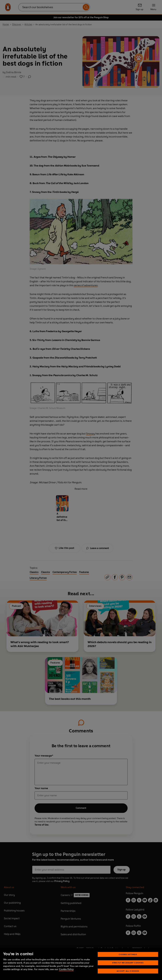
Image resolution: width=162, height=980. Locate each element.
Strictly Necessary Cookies (128, 963)
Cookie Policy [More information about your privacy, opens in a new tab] (66, 969)
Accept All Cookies (128, 971)
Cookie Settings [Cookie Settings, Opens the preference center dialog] (128, 954)
